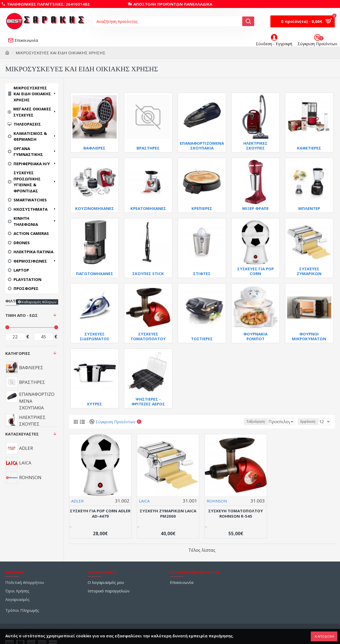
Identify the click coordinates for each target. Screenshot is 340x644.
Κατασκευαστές (22, 434)
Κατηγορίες (18, 353)
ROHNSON (217, 501)
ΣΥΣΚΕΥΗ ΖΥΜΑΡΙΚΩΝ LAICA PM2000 (168, 514)
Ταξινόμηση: (239, 421)
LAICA (144, 501)
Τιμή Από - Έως (22, 315)
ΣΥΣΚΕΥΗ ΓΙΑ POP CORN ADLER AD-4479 (100, 514)
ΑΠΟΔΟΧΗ (326, 636)
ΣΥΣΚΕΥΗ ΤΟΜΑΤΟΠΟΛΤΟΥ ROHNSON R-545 (236, 514)
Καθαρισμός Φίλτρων (39, 302)
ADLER (77, 501)
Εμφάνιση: (310, 421)
